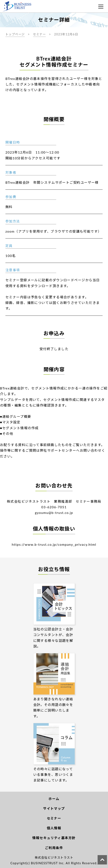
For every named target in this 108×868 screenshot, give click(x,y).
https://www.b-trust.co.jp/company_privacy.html (54, 544)
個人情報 (54, 828)
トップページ (15, 34)
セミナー (40, 34)
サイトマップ (54, 808)
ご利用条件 (54, 848)
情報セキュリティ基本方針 (54, 838)
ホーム (54, 799)
